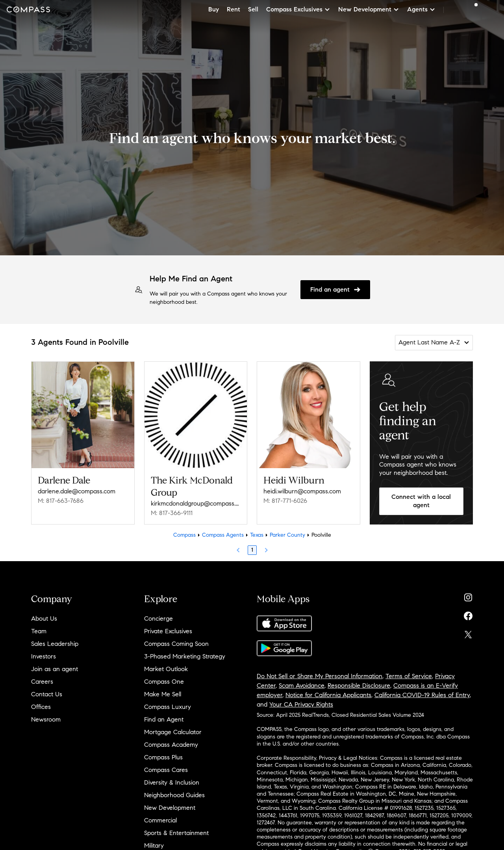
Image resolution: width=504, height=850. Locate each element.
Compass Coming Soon (176, 644)
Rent (233, 9)
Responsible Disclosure (359, 685)
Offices (41, 707)
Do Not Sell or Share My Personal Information (320, 676)
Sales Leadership (55, 644)
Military (154, 845)
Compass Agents (223, 535)
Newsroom (46, 719)
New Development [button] (369, 9)
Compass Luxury (168, 707)
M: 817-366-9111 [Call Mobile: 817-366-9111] (172, 513)
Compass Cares (166, 770)
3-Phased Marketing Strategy (185, 656)
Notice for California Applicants (328, 695)
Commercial (160, 820)
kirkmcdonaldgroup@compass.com (196, 503)
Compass (184, 535)
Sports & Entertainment (176, 833)
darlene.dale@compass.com (77, 491)
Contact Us (47, 694)
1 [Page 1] (252, 550)
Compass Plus (163, 757)
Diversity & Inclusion (172, 782)
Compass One (164, 682)
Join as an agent (55, 669)
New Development (170, 808)
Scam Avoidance (302, 685)
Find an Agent (164, 719)
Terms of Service (409, 676)
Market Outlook (166, 669)
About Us (44, 618)
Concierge (158, 618)
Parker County (287, 535)
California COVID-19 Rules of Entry (422, 695)
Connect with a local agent (421, 501)
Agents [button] (421, 9)
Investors (44, 656)
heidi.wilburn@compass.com (302, 491)
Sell (253, 9)
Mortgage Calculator (173, 732)
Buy (214, 9)
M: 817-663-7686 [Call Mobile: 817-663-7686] (61, 501)
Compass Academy (171, 745)
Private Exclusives (168, 631)
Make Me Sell (163, 694)
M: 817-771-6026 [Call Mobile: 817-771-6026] (285, 501)
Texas (257, 535)
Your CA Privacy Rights (301, 704)
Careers (42, 682)
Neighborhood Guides (174, 795)
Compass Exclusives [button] (298, 9)
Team (39, 631)
